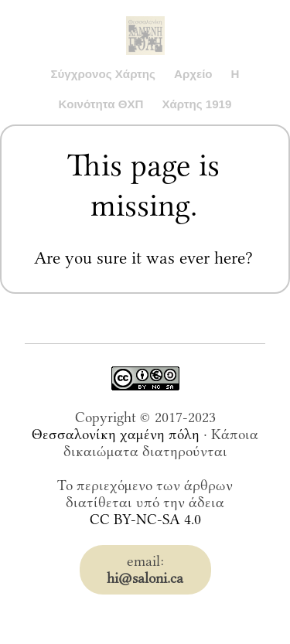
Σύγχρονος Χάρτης (103, 74)
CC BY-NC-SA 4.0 (145, 520)
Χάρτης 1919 (196, 104)
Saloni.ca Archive (145, 20)
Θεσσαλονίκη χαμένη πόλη (116, 434)
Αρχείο (193, 74)
